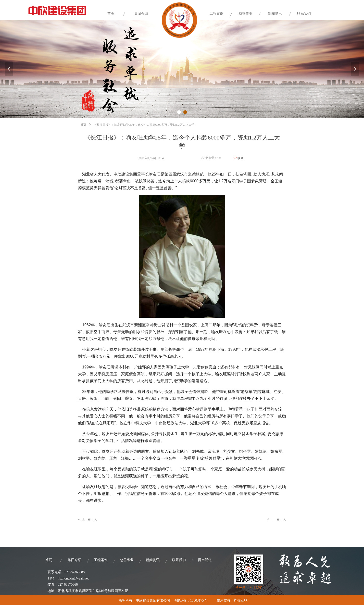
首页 (83, 125)
